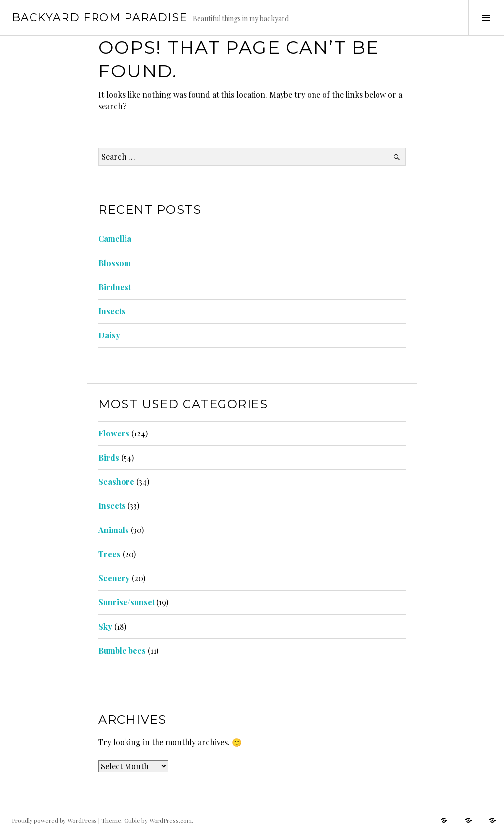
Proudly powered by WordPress (54, 820)
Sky (105, 626)
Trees (110, 554)
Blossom (115, 263)
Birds (109, 457)
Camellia (115, 239)
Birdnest (115, 287)
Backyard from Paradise (99, 17)
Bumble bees (122, 650)
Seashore (116, 482)
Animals (114, 530)
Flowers (114, 433)
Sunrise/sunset (126, 602)
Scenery (114, 578)
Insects (112, 311)
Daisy (109, 335)
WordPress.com (171, 820)
